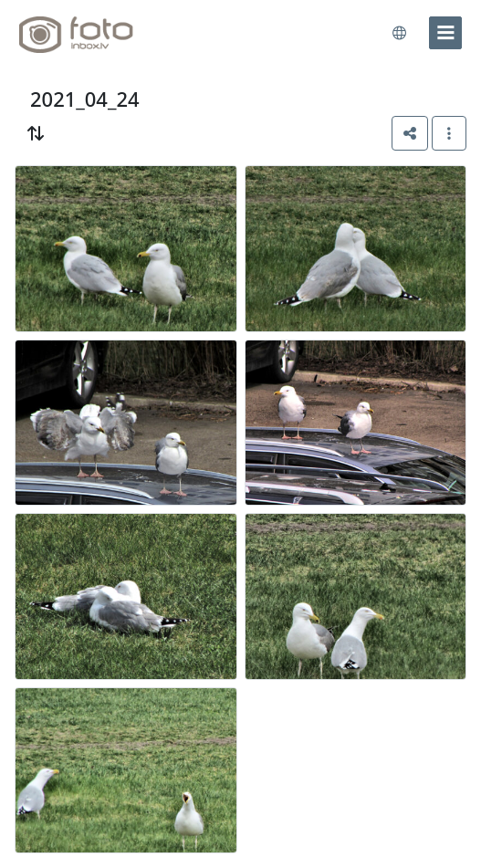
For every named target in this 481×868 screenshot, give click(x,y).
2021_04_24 (85, 99)
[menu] (445, 33)
